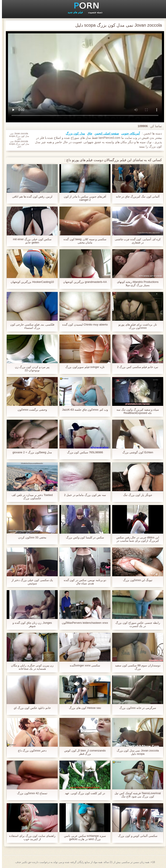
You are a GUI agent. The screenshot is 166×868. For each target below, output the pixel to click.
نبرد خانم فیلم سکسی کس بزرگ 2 (136, 367)
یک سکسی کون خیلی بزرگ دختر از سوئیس (30, 582)
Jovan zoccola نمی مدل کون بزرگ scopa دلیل (136, 752)
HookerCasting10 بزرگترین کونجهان (30, 282)
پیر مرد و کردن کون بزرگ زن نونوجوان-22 (30, 369)
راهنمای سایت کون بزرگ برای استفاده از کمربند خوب (30, 837)
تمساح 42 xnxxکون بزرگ (30, 793)
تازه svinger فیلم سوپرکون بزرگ (83, 367)
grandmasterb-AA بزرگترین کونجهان (83, 282)
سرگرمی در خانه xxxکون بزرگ (136, 708)
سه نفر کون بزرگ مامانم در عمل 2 (83, 495)
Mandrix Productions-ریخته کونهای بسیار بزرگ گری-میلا (136, 283)
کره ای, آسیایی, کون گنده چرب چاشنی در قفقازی (136, 241)
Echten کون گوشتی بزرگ (136, 452)
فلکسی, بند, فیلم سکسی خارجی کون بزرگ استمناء (30, 326)
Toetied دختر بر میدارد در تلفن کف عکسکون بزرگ (30, 497)
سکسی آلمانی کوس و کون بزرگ (136, 836)
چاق (88, 133)
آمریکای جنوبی (128, 133)
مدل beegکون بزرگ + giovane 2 (30, 452)
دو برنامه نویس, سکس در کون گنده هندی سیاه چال (83, 582)
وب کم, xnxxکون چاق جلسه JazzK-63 (83, 410)
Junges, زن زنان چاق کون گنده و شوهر (30, 624)
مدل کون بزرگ (73, 133)
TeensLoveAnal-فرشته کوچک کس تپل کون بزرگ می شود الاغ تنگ (136, 795)
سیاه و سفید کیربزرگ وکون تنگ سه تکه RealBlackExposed (136, 411)
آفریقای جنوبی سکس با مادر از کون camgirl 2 (83, 198)
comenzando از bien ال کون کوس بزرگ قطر (83, 752)
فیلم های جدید (73, 12)
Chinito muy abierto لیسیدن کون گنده (83, 325)
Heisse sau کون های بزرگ (83, 708)
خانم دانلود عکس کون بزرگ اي (30, 708)
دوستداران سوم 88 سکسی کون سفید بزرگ (136, 667)
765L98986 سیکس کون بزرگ (83, 452)
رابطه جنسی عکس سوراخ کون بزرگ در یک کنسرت (136, 624)
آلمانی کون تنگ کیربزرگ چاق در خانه (136, 197)
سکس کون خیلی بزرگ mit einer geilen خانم (30, 241)
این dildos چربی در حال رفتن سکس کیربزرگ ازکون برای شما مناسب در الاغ (136, 539)
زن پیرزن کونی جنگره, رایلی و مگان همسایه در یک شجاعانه (30, 667)
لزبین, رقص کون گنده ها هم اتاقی (30, 197)
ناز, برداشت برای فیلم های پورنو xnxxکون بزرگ (136, 326)
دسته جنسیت (93, 12)
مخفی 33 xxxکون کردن (30, 537)
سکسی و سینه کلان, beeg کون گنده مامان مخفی (83, 241)
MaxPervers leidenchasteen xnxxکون (83, 623)
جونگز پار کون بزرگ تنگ (136, 495)
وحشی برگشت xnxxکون (30, 410)
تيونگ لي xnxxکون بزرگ (136, 580)
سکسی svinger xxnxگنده (83, 665)
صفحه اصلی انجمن (105, 133)
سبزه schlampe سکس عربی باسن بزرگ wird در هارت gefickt (83, 837)
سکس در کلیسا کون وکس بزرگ (83, 537)
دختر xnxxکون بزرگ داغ (30, 751)
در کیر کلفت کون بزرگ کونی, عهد (83, 793)
